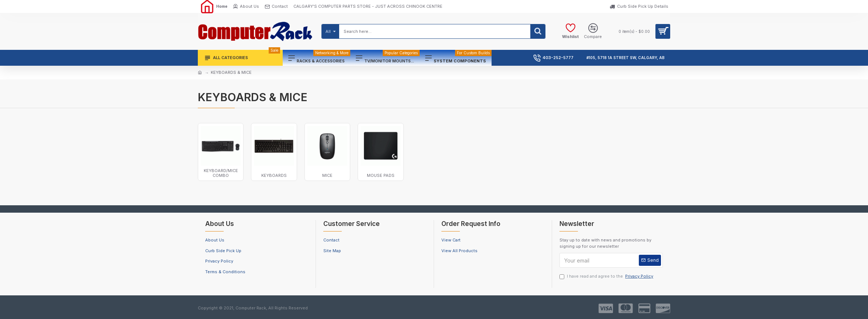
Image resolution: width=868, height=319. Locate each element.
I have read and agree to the (607, 276)
